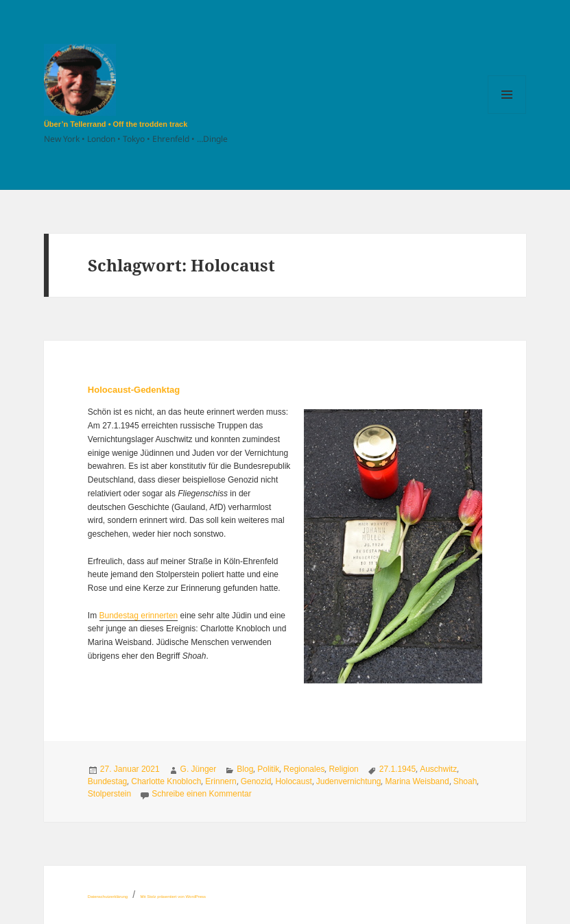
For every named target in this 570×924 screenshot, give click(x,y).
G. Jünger (199, 769)
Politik (268, 769)
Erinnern (221, 781)
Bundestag (107, 781)
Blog (245, 769)
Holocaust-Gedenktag (134, 390)
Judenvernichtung (349, 781)
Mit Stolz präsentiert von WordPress (174, 897)
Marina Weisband (417, 781)
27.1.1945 (397, 769)
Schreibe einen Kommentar (201, 794)
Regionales (304, 769)
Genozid (256, 781)
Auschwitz (438, 769)
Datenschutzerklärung (108, 897)
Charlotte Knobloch (166, 781)
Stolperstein (109, 794)
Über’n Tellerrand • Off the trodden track (116, 124)
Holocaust (293, 781)
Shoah (465, 781)
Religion (343, 769)
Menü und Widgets (507, 113)
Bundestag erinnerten (139, 616)
